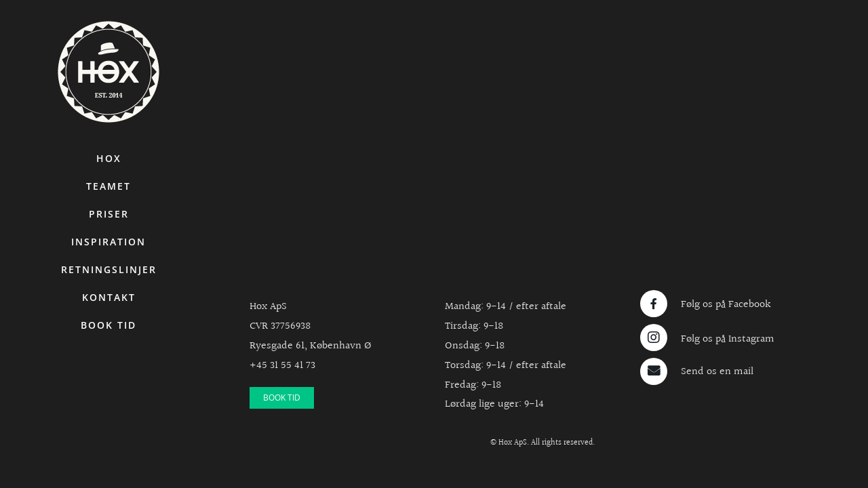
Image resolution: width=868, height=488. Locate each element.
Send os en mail (717, 372)
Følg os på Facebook (726, 305)
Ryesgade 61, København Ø (311, 346)
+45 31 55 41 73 (282, 366)
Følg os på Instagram (728, 339)
